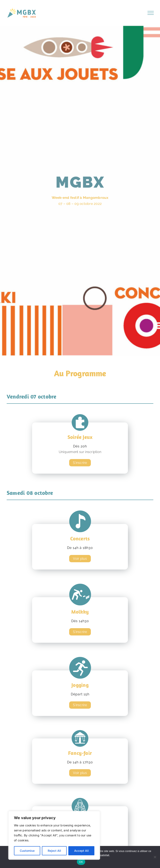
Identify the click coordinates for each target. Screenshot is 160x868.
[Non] (155, 857)
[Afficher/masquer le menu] (151, 13)
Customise (27, 851)
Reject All (54, 851)
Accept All (81, 851)
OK (81, 862)
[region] (54, 835)
